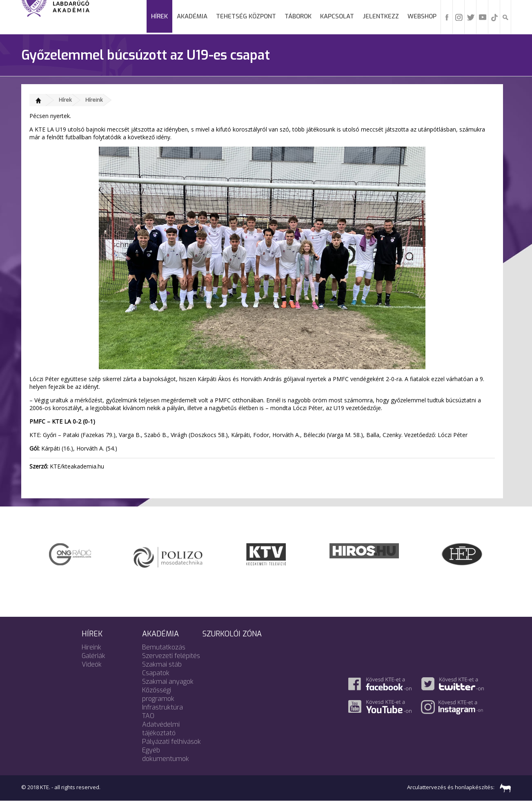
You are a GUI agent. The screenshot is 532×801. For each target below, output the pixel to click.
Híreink (94, 100)
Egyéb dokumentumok (166, 754)
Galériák (93, 656)
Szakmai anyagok (168, 682)
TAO (148, 716)
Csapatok (156, 673)
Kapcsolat (337, 16)
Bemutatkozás (164, 647)
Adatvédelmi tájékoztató (161, 729)
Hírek (159, 16)
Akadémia (192, 16)
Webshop (422, 16)
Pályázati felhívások (171, 742)
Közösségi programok (158, 694)
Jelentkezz (381, 16)
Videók (92, 664)
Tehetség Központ (246, 16)
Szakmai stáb (162, 664)
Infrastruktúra (162, 707)
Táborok (298, 16)
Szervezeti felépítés (171, 656)
